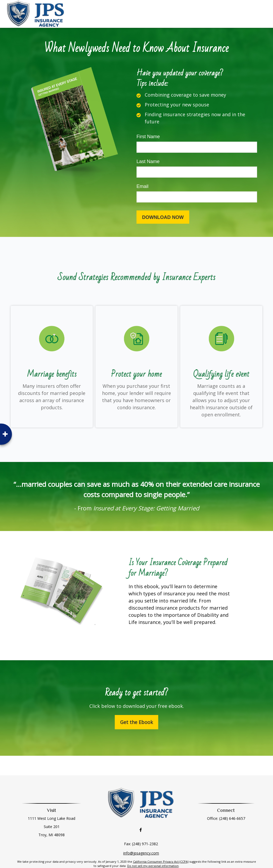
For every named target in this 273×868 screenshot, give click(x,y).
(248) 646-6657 (228, 818)
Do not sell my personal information (153, 854)
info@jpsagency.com (141, 841)
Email (142, 186)
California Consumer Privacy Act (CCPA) (161, 850)
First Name (148, 137)
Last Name (148, 161)
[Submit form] (163, 217)
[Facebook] (141, 818)
